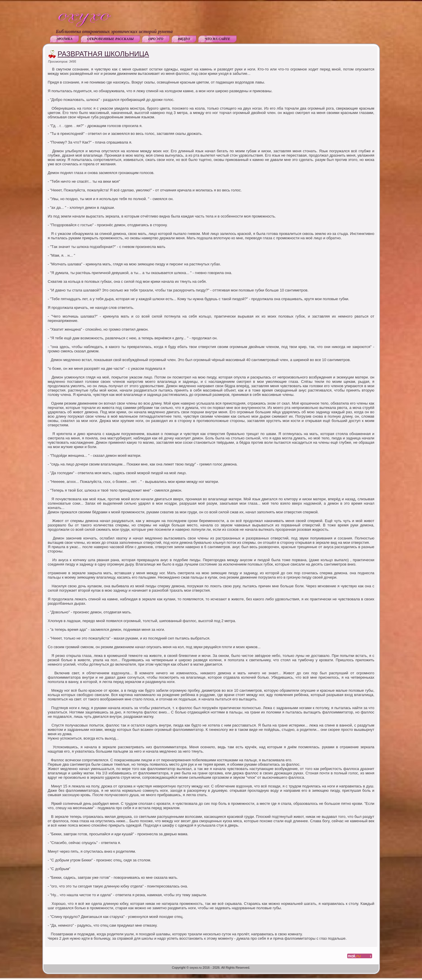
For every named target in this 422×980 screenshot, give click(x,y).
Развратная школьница (103, 54)
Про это (156, 39)
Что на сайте (217, 39)
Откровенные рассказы (110, 39)
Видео (184, 39)
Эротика (64, 39)
